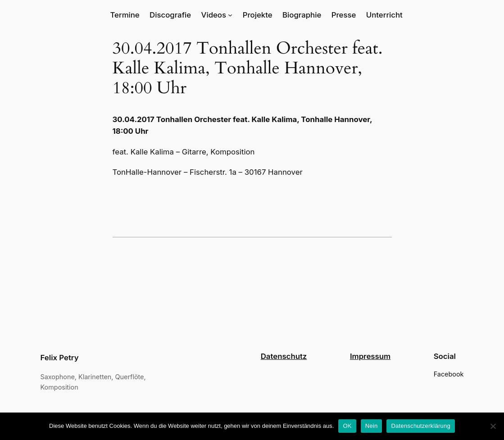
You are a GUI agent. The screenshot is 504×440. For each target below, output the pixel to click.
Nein (372, 426)
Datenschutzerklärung (420, 426)
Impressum (370, 356)
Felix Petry (60, 358)
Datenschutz (284, 356)
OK (347, 426)
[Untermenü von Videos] (230, 15)
